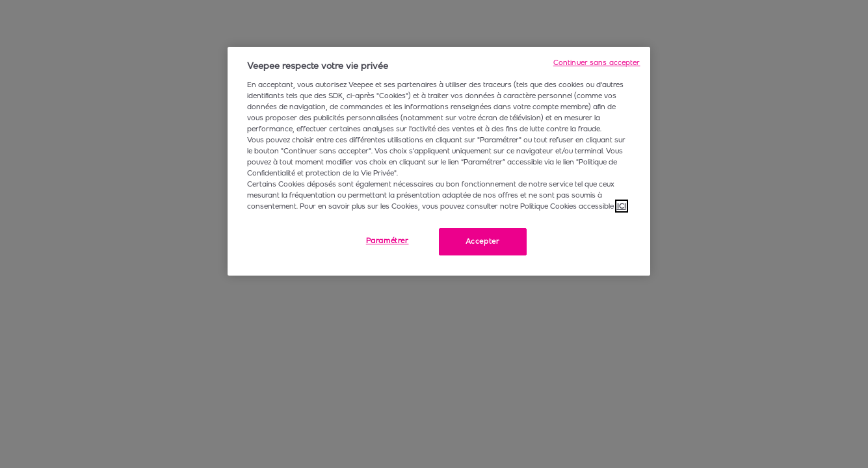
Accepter (483, 241)
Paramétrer (388, 240)
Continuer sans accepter (597, 62)
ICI (622, 206)
